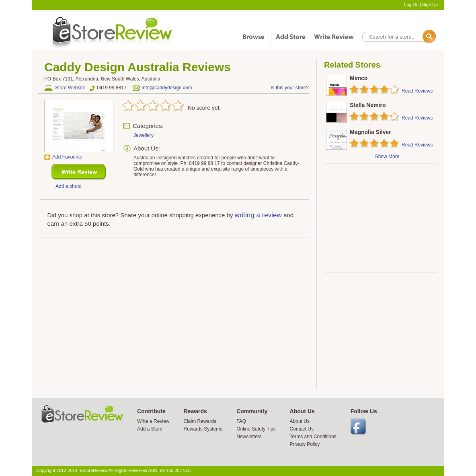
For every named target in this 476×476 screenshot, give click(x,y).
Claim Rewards (200, 421)
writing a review (258, 215)
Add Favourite (67, 157)
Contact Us (302, 429)
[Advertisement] (380, 218)
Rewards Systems (203, 429)
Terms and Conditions (313, 437)
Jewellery (144, 135)
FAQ (241, 421)
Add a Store (150, 429)
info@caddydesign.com (167, 88)
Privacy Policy (305, 444)
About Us (300, 421)
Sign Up (430, 4)
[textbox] (398, 37)
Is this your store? (290, 88)
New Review (79, 172)
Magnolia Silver (370, 132)
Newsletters (249, 437)
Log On (411, 4)
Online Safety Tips (256, 429)
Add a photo (69, 186)
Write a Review (153, 421)
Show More (387, 157)
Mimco (359, 78)
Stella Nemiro (368, 105)
